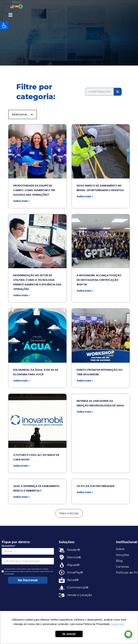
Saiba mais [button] (118, 624)
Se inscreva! (28, 580)
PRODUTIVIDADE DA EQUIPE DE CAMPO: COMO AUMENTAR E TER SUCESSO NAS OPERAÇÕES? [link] (34, 190)
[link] (4, 26)
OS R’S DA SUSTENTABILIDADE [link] (96, 486)
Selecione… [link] (23, 114)
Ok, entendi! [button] (69, 634)
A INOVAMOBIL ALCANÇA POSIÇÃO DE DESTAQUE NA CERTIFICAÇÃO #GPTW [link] (99, 280)
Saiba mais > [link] (21, 201)
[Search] (118, 92)
